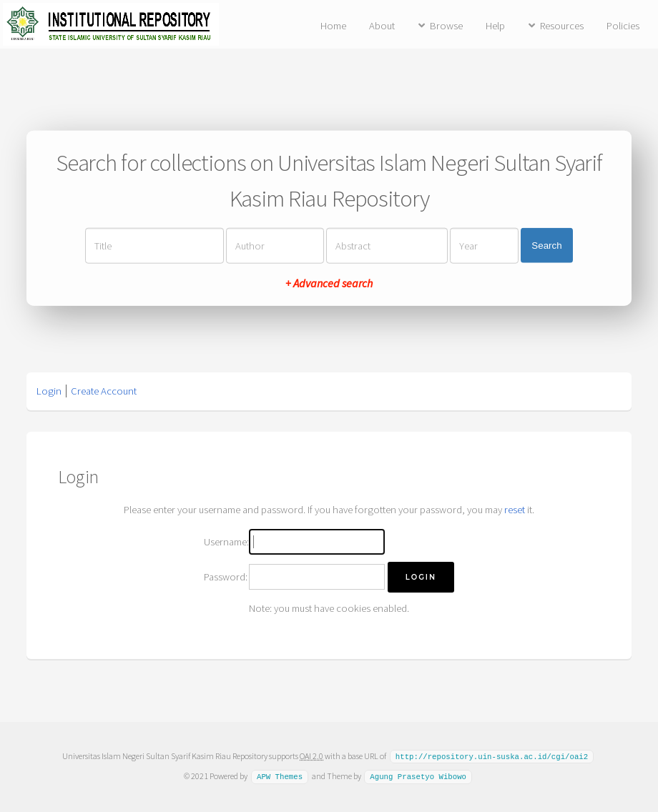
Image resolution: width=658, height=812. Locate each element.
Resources (562, 26)
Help (495, 26)
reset (515, 510)
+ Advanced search (329, 282)
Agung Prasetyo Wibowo (418, 776)
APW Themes (280, 776)
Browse (446, 26)
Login (49, 391)
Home (333, 26)
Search (546, 246)
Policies (623, 26)
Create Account (104, 391)
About (382, 26)
